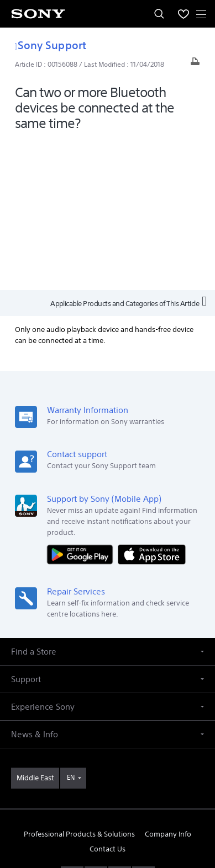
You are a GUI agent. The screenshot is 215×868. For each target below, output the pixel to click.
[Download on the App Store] (152, 403)
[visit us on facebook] (96, 725)
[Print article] (195, 64)
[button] (107, 502)
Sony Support (51, 45)
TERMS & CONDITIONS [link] (107, 790)
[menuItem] (183, 14)
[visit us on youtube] (72, 725)
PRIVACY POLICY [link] (107, 804)
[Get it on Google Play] (82, 403)
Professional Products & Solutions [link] (79, 684)
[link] (35, 628)
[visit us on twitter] (120, 725)
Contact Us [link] (107, 699)
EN (71, 627)
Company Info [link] (168, 684)
